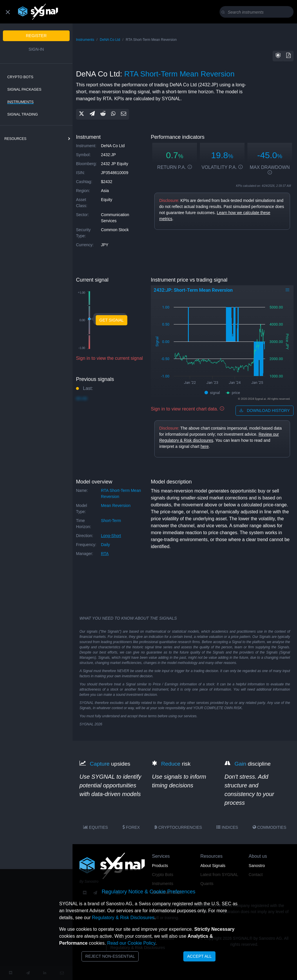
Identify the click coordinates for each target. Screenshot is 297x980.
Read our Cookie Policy (131, 943)
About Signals (213, 866)
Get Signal (112, 320)
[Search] (258, 12)
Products (160, 866)
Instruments (20, 102)
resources (15, 139)
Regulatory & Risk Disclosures (123, 918)
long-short (111, 536)
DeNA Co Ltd (110, 40)
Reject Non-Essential (110, 956)
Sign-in (36, 49)
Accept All (199, 956)
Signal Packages (24, 90)
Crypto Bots (20, 77)
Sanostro (257, 866)
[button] (278, 56)
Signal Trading (23, 114)
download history (265, 410)
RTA (105, 554)
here (204, 446)
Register (36, 36)
